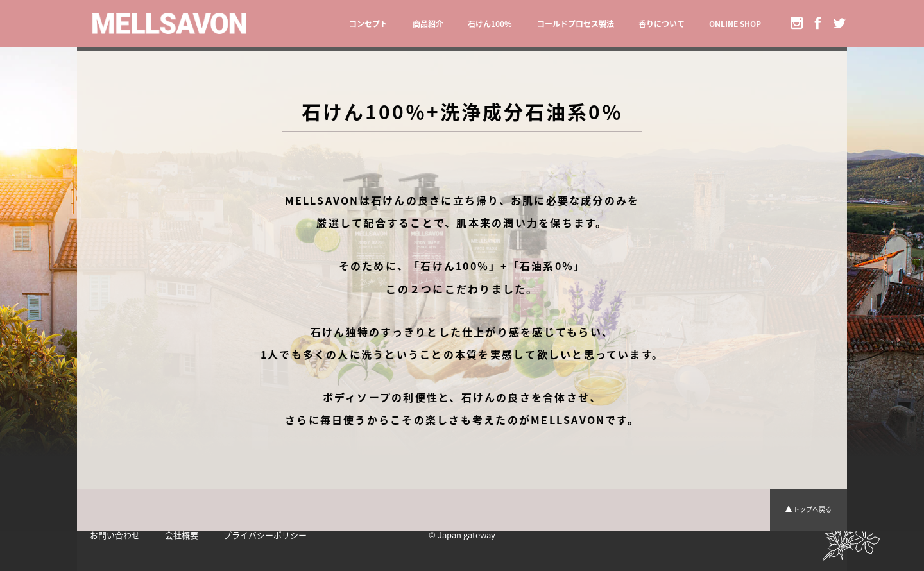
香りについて (662, 24)
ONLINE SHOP (735, 24)
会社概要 (182, 535)
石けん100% (490, 24)
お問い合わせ (115, 535)
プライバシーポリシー (265, 535)
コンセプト (368, 24)
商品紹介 (428, 24)
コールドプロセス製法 (576, 24)
